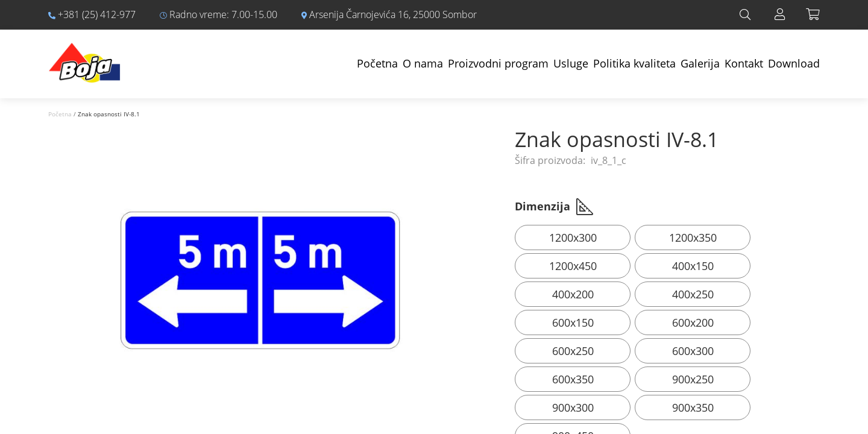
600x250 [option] (573, 351)
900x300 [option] (573, 407)
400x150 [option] (693, 266)
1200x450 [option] (573, 266)
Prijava (780, 14)
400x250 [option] (693, 294)
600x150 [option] (573, 322)
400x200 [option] (573, 294)
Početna (377, 63)
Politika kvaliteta (634, 63)
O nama (423, 63)
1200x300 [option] (573, 237)
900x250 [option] (693, 379)
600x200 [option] (693, 322)
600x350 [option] (573, 379)
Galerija (700, 63)
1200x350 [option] (693, 237)
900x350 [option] (693, 407)
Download (794, 63)
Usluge (571, 63)
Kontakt (744, 63)
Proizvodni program (498, 63)
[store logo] (84, 57)
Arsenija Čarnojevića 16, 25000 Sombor (389, 14)
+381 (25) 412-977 (92, 14)
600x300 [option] (693, 351)
